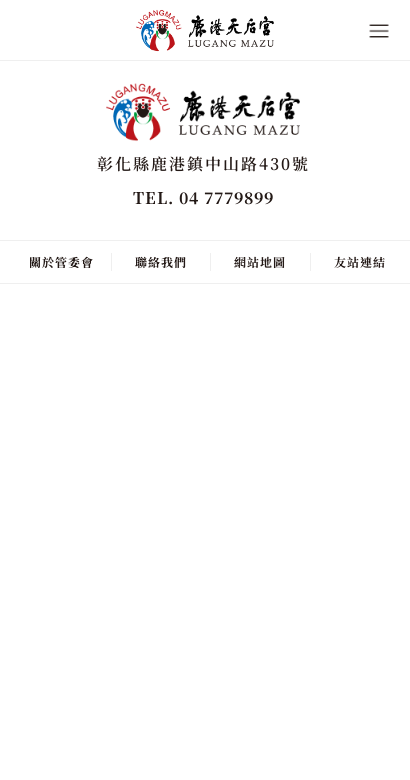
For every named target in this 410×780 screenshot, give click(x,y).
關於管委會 (61, 261)
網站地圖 (260, 261)
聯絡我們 (161, 261)
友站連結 (360, 261)
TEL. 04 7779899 (203, 197)
